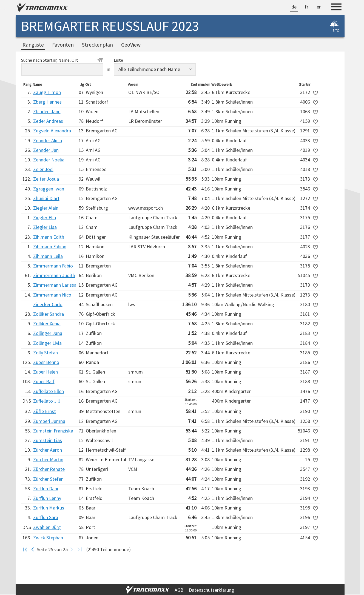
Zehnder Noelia (49, 160)
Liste (118, 60)
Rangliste (33, 45)
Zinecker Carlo (48, 304)
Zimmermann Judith (54, 275)
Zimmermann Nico (52, 295)
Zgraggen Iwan (49, 189)
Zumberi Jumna (49, 421)
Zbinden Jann (47, 111)
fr (307, 7)
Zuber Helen (46, 372)
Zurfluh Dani (46, 489)
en (319, 7)
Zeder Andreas (48, 121)
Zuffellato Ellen (49, 391)
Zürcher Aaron (48, 450)
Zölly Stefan (46, 353)
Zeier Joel (43, 169)
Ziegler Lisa (45, 227)
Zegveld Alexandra (52, 131)
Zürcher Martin (48, 459)
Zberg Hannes (47, 102)
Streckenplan (97, 45)
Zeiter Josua (46, 179)
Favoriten (63, 45)
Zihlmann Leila (48, 256)
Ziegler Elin (45, 217)
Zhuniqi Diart (46, 198)
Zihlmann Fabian (50, 247)
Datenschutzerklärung (211, 590)
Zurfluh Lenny (47, 498)
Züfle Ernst (45, 411)
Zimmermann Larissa (55, 285)
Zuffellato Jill (46, 401)
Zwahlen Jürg (47, 527)
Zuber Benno (46, 362)
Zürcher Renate (49, 469)
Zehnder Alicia (48, 140)
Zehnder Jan (46, 150)
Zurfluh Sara (46, 517)
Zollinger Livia (47, 343)
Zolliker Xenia (47, 324)
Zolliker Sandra (49, 314)
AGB (179, 590)
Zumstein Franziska (53, 431)
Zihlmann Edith (49, 237)
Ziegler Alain (46, 208)
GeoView (131, 45)
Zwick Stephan (48, 538)
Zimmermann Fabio (53, 266)
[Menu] (336, 8)
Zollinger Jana (48, 333)
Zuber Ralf (44, 381)
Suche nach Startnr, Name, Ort (62, 60)
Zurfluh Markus (49, 508)
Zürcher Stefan (48, 479)
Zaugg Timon (47, 92)
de (294, 7)
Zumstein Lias (48, 440)
